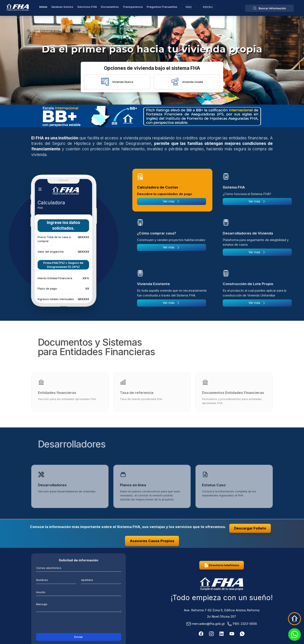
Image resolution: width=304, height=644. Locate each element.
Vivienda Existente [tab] (153, 284)
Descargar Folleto (250, 528)
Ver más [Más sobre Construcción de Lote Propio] (257, 303)
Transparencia (133, 7)
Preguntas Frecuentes (162, 7)
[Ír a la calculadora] (63, 252)
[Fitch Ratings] (152, 116)
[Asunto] (79, 592)
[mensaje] (79, 606)
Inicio (43, 7)
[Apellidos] (101, 580)
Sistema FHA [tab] (234, 187)
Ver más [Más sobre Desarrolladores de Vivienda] (257, 252)
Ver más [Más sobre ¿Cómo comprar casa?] (171, 247)
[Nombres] (56, 580)
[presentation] (79, 624)
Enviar (79, 637)
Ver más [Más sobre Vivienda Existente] (171, 303)
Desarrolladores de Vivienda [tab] (248, 233)
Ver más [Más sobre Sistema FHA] (257, 201)
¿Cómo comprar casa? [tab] (157, 233)
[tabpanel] (63, 252)
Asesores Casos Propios (152, 541)
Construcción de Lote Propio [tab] (248, 284)
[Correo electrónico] (79, 568)
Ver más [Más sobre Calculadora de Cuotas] (171, 201)
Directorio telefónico (222, 565)
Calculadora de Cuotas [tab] (158, 187)
